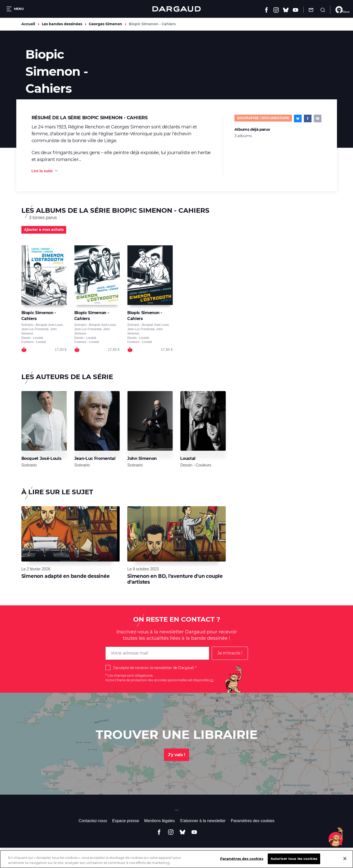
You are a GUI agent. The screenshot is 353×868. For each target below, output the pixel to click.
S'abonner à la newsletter (203, 821)
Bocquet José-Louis (41, 458)
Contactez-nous (93, 821)
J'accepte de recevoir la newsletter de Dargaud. (154, 668)
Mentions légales (160, 821)
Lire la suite (42, 171)
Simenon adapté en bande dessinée (66, 576)
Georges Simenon (105, 24)
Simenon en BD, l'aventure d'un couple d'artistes (175, 579)
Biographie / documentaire (263, 118)
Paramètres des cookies (253, 821)
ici (212, 680)
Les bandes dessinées (62, 24)
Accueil (28, 24)
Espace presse (126, 821)
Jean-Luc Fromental (95, 458)
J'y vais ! (176, 755)
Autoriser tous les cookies (294, 862)
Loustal (188, 458)
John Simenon (142, 458)
